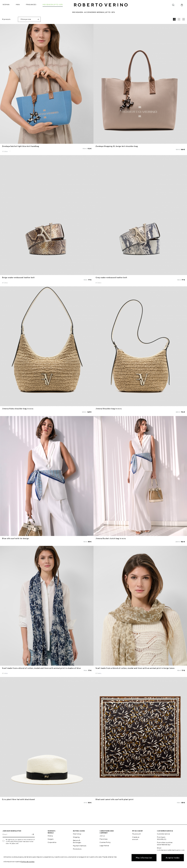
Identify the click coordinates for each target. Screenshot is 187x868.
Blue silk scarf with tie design (16, 538)
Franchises (104, 839)
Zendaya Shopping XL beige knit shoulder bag (117, 146)
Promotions (77, 849)
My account (136, 834)
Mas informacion (144, 858)
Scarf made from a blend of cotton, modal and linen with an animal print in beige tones (135, 668)
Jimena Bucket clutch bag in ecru (111, 538)
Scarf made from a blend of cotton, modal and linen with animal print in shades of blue (41, 668)
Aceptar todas (173, 858)
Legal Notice (104, 846)
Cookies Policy (105, 842)
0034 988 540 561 (164, 845)
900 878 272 (162, 839)
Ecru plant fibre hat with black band (18, 799)
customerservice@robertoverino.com (171, 850)
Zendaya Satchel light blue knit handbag (21, 146)
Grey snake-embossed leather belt (111, 277)
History (50, 836)
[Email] (17, 834)
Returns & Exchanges (77, 841)
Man (18, 4)
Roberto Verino (101, 5)
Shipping (76, 837)
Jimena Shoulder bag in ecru (109, 409)
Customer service (163, 834)
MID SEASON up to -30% (53, 4)
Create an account (136, 838)
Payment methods (80, 846)
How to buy (77, 834)
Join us (102, 836)
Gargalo (51, 839)
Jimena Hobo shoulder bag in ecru (18, 409)
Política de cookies (28, 862)
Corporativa (52, 842)
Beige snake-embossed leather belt (18, 277)
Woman (6, 4)
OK (33, 834)
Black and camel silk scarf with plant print (114, 799)
